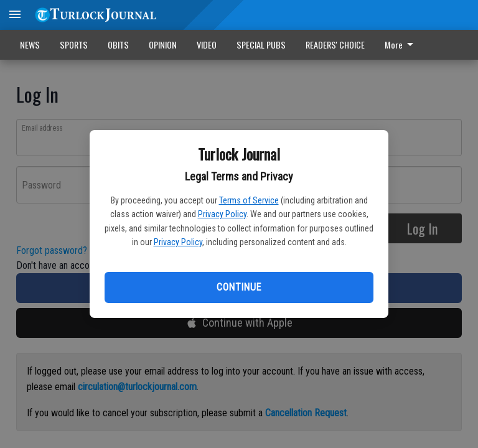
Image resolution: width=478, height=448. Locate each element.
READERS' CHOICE (335, 44)
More (401, 44)
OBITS (118, 44)
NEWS (30, 44)
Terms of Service (249, 200)
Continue (239, 287)
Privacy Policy (222, 214)
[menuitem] (402, 45)
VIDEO (207, 44)
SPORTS (74, 44)
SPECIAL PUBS (261, 44)
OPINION (163, 44)
